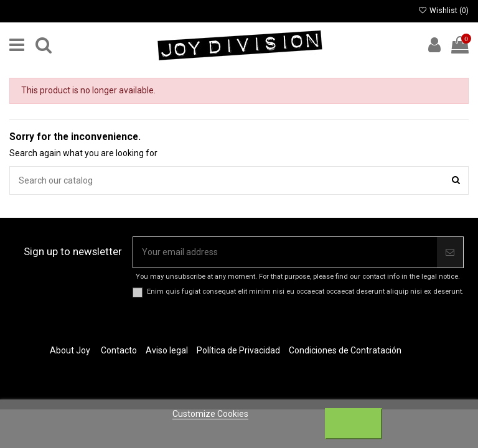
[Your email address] (285, 252)
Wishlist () (443, 11)
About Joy (70, 350)
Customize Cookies (210, 414)
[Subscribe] (450, 252)
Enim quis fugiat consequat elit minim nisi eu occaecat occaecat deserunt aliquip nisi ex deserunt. (305, 292)
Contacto (119, 350)
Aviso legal (167, 350)
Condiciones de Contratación (345, 350)
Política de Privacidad (238, 350)
